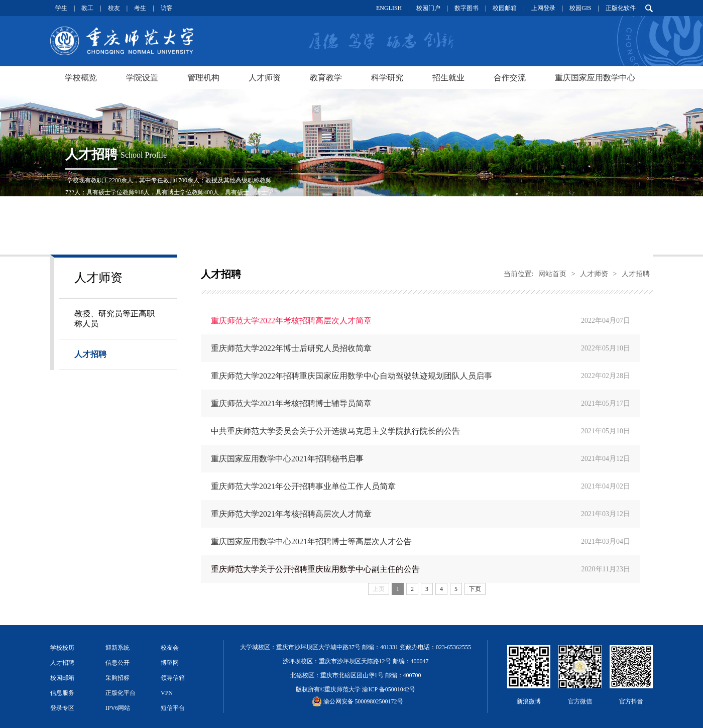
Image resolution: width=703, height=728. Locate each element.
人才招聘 (90, 354)
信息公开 (118, 663)
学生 (61, 8)
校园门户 (428, 8)
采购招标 (118, 678)
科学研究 (387, 78)
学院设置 (142, 78)
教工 (87, 8)
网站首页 (552, 274)
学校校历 (62, 648)
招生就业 (448, 78)
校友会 (170, 648)
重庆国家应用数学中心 (595, 78)
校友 (114, 8)
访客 (167, 8)
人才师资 (265, 78)
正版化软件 (621, 8)
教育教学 (326, 78)
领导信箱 (173, 678)
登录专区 (62, 708)
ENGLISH (389, 8)
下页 (475, 589)
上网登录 (543, 8)
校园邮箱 (505, 8)
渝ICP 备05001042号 (388, 689)
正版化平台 (121, 693)
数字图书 (466, 8)
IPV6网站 (118, 708)
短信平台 (173, 708)
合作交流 (510, 78)
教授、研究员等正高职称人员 (114, 319)
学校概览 (81, 78)
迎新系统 (118, 648)
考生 (140, 8)
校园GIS (580, 8)
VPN (167, 693)
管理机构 (203, 78)
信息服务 (62, 693)
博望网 (170, 663)
